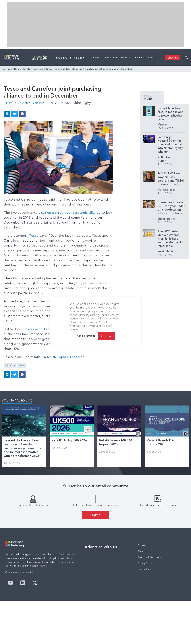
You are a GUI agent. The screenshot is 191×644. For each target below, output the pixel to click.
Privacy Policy (145, 563)
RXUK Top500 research (66, 357)
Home (18, 69)
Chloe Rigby (83, 103)
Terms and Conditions (149, 557)
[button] (186, 58)
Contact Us (144, 545)
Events (140, 57)
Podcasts (111, 57)
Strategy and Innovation (37, 69)
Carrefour (10, 365)
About (153, 57)
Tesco (34, 235)
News (98, 57)
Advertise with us (101, 547)
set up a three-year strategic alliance (71, 212)
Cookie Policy (145, 569)
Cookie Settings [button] (86, 336)
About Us (143, 551)
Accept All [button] (106, 336)
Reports (127, 57)
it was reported (38, 329)
